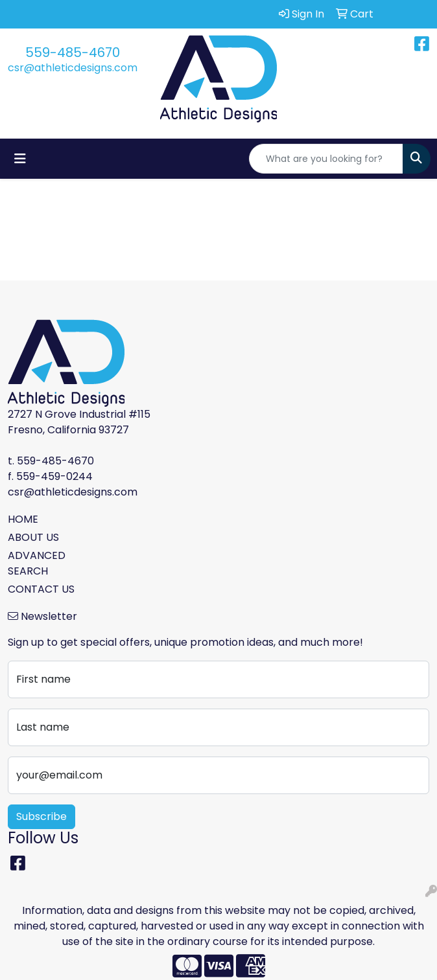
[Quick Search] (326, 159)
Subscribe (41, 816)
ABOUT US (33, 537)
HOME (23, 519)
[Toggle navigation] (20, 159)
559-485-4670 (73, 52)
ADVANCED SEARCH (37, 563)
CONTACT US (41, 589)
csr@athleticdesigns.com (73, 68)
